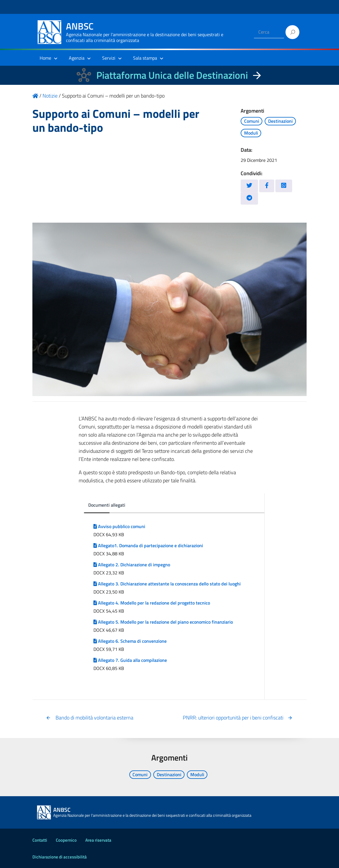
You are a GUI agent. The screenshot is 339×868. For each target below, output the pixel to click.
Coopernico (66, 840)
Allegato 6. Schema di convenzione (130, 641)
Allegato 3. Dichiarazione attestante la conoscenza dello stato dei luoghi (167, 584)
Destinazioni (280, 121)
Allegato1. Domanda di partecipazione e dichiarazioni (148, 545)
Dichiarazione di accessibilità (60, 857)
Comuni (252, 121)
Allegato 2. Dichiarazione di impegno (132, 565)
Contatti (40, 840)
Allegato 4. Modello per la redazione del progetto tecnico (152, 603)
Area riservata (98, 840)
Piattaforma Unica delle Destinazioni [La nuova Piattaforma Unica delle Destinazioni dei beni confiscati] (172, 75)
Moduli (251, 133)
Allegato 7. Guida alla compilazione (130, 660)
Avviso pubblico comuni (119, 526)
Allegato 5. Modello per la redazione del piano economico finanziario (163, 622)
